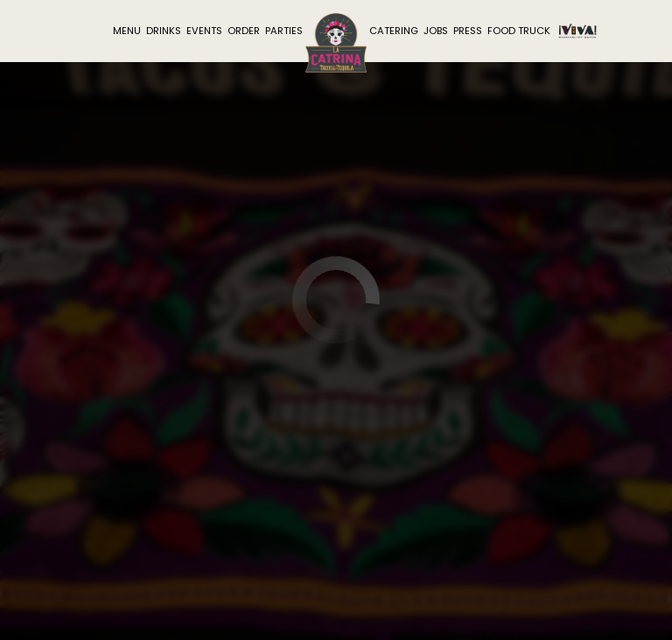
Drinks (164, 31)
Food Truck (519, 31)
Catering (394, 31)
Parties (284, 31)
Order (244, 31)
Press (468, 31)
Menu (127, 31)
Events (204, 31)
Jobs (436, 31)
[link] (336, 43)
